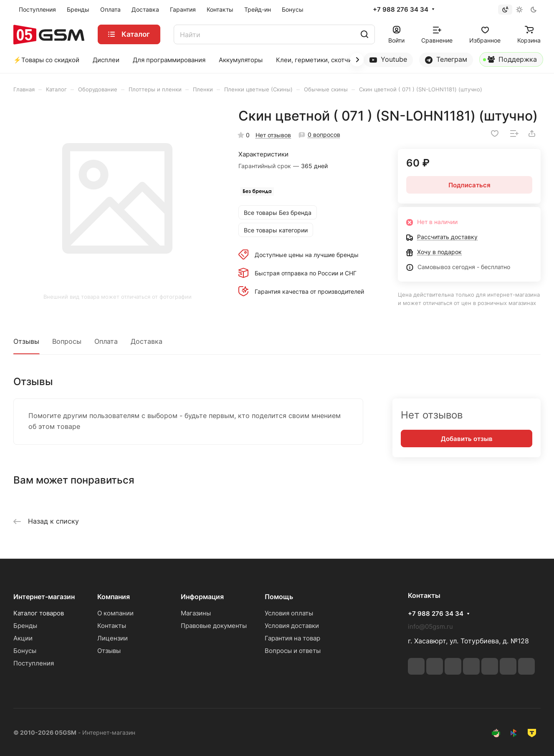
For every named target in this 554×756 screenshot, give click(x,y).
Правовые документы (214, 626)
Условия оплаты (289, 613)
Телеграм (446, 59)
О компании (115, 613)
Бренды (25, 626)
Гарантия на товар (292, 638)
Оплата (106, 341)
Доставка (147, 341)
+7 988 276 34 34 (401, 10)
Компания (114, 597)
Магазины (196, 613)
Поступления (34, 663)
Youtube (388, 59)
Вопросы (67, 341)
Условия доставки (292, 626)
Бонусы (25, 651)
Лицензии (113, 638)
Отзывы (26, 341)
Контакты (112, 626)
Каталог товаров (39, 613)
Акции (23, 638)
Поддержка (510, 61)
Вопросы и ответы (293, 651)
